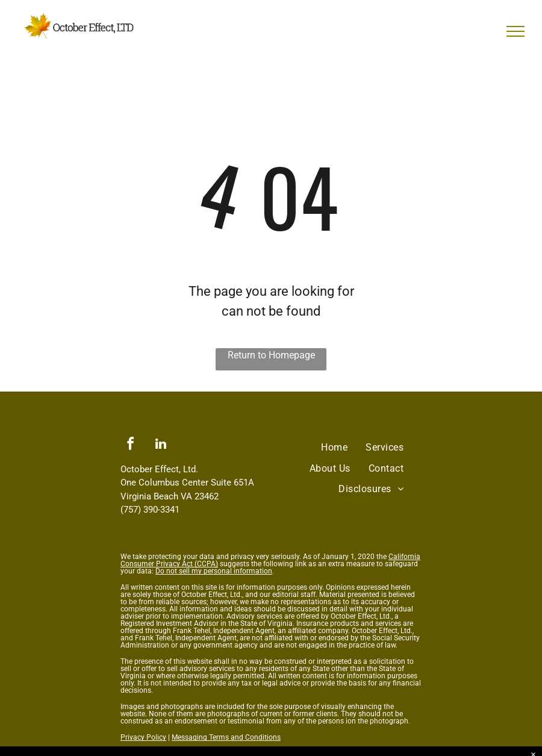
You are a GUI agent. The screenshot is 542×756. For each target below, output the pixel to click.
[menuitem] (334, 448)
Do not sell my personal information (214, 571)
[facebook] (130, 445)
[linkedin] (161, 445)
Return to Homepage (271, 355)
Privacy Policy (143, 737)
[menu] (516, 31)
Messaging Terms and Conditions (226, 737)
